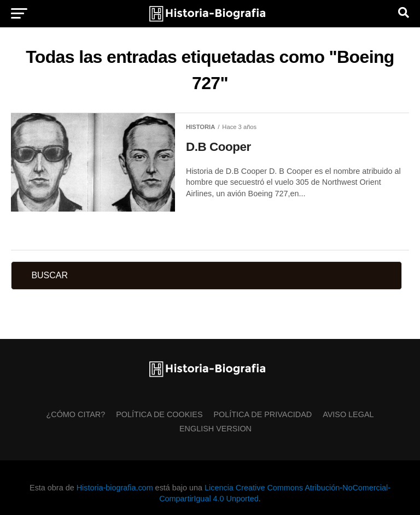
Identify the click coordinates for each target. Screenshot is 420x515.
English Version (215, 429)
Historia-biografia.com (115, 488)
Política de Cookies (159, 414)
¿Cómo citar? (75, 414)
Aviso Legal (348, 414)
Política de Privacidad (263, 414)
